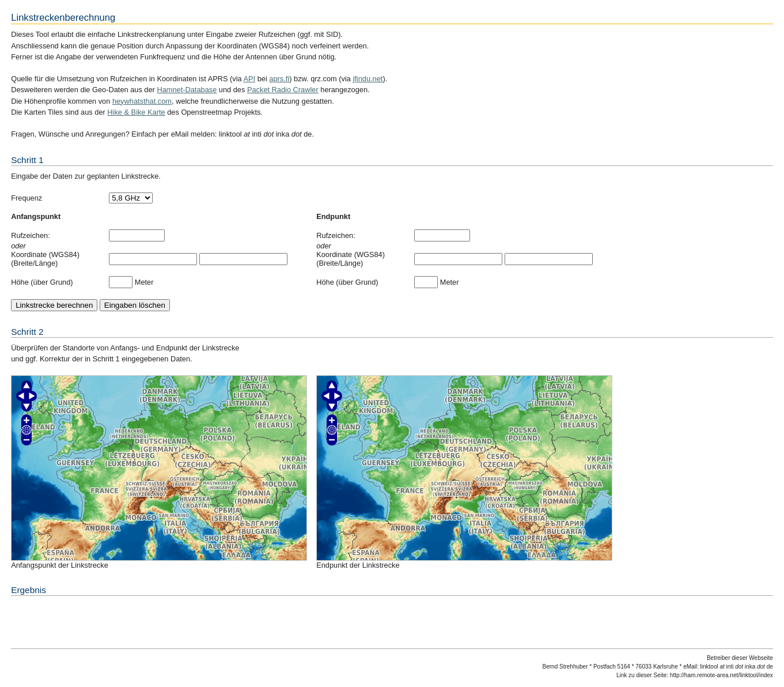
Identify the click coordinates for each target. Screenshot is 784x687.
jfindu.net (368, 79)
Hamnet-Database (187, 90)
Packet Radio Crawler (283, 90)
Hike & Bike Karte (136, 112)
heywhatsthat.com (142, 101)
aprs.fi (279, 79)
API (250, 79)
